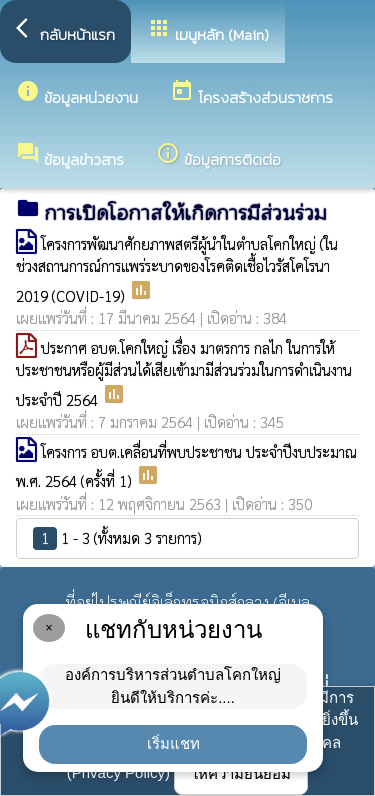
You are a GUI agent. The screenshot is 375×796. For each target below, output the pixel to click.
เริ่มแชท (173, 743)
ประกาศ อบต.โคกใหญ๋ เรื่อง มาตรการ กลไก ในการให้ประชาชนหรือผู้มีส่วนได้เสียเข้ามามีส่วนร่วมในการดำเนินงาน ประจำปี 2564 (184, 373)
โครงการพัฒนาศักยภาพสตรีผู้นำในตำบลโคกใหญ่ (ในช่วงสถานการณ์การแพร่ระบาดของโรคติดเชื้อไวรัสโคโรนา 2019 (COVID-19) (177, 269)
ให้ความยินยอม (241, 773)
